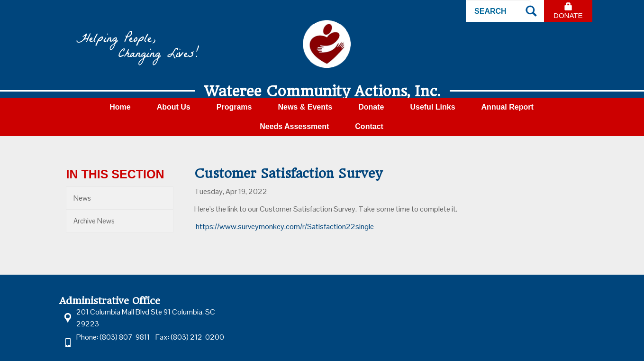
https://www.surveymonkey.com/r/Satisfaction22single (285, 227)
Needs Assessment (294, 126)
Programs (234, 107)
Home (120, 107)
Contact (369, 126)
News (82, 198)
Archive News (94, 221)
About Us (174, 107)
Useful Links (432, 107)
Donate (568, 15)
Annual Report (508, 107)
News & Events (305, 107)
